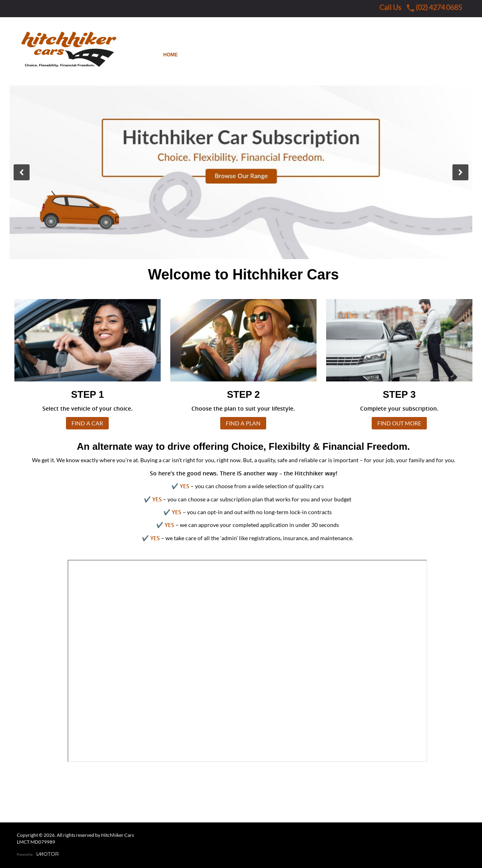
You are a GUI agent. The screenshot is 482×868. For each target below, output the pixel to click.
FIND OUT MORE (399, 423)
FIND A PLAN (243, 423)
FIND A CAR (87, 423)
